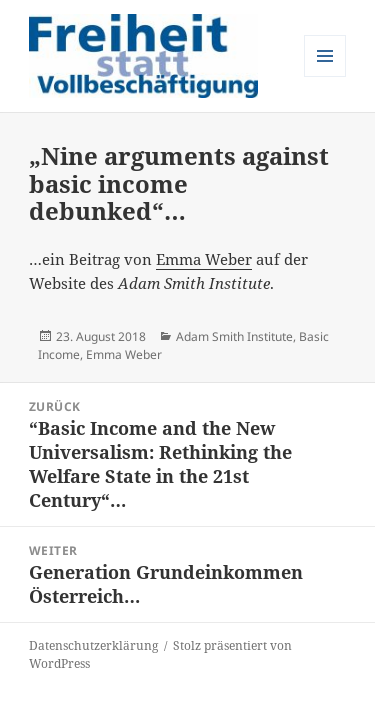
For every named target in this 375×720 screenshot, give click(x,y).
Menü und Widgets (325, 76)
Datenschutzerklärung (93, 645)
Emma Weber (204, 259)
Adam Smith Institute (234, 336)
